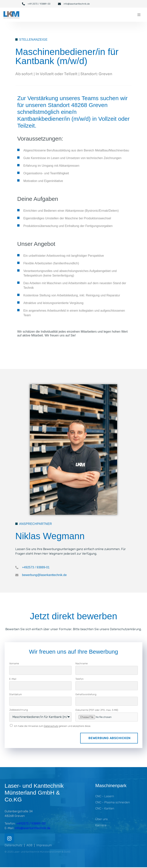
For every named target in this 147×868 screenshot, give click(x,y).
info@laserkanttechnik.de (33, 828)
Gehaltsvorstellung (86, 694)
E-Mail (13, 679)
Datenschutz (51, 726)
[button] (139, 15)
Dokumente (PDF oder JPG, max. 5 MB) (97, 710)
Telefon (80, 679)
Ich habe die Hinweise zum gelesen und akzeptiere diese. (52, 726)
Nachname (82, 663)
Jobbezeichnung (18, 710)
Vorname (14, 663)
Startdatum (16, 694)
